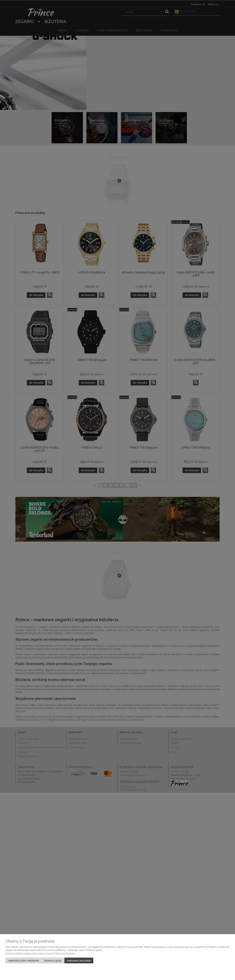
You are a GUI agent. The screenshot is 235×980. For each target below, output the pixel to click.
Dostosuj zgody (53, 960)
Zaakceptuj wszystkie (79, 960)
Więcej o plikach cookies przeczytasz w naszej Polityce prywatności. (41, 953)
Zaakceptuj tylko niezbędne (23, 960)
